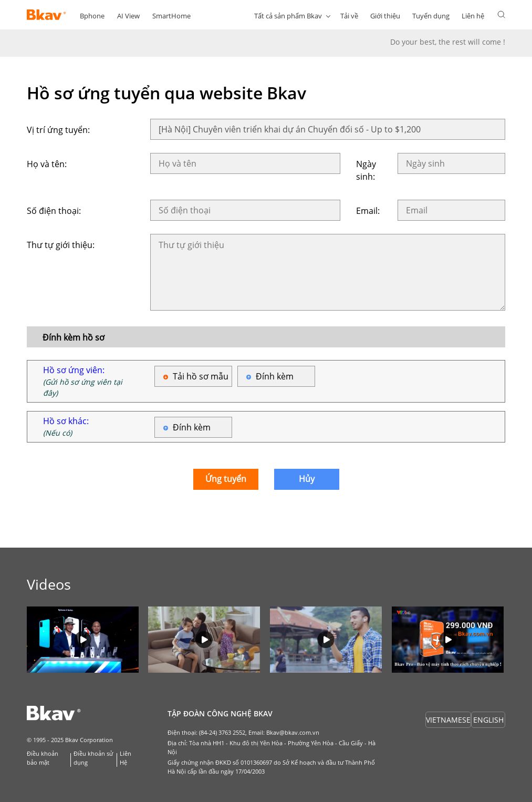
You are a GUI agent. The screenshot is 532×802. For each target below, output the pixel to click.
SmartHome (171, 16)
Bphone (92, 16)
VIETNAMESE (448, 720)
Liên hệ (473, 16)
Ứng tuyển (226, 479)
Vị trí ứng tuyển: (58, 130)
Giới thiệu (385, 16)
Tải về (349, 16)
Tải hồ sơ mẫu (201, 376)
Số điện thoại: (54, 211)
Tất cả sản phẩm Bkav (288, 16)
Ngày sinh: (366, 170)
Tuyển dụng (431, 16)
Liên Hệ (126, 758)
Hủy (307, 479)
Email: (368, 211)
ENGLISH (488, 720)
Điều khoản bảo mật (43, 758)
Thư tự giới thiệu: (61, 245)
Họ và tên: (47, 164)
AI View (128, 16)
